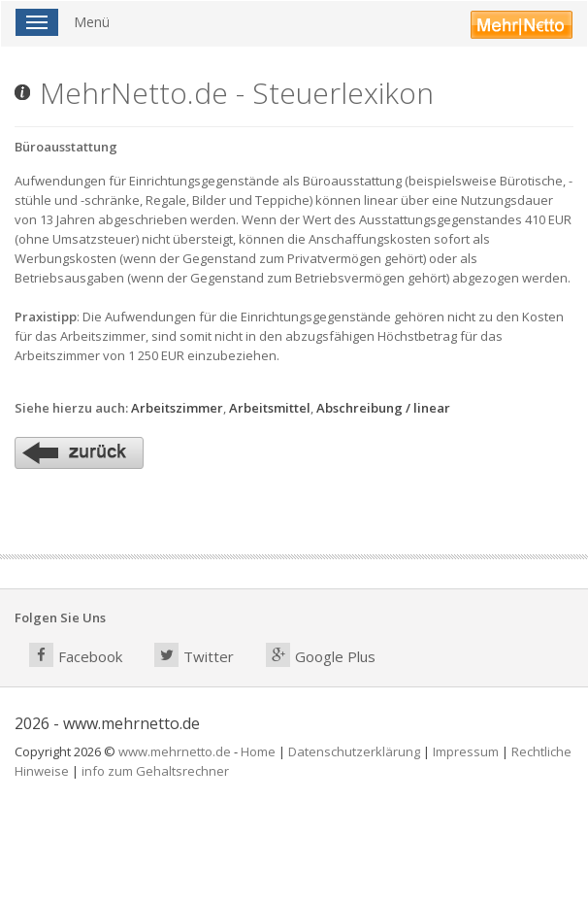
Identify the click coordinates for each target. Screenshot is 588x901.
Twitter (194, 655)
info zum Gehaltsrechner (155, 771)
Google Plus (321, 655)
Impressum (466, 751)
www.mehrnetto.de (175, 751)
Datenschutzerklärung (354, 751)
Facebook (76, 655)
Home (258, 751)
